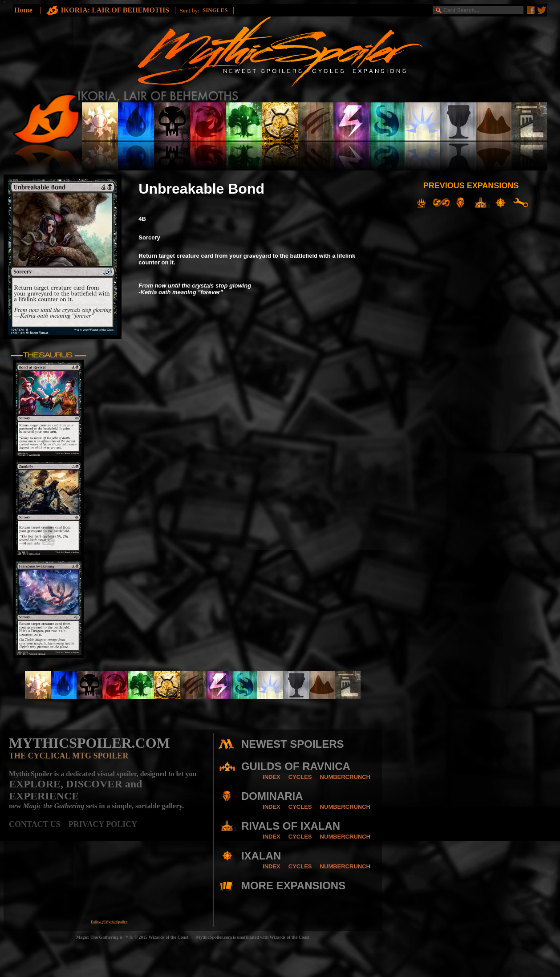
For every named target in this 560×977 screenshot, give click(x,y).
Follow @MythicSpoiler (109, 922)
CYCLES (300, 777)
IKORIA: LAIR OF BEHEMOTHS (116, 10)
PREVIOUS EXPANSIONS (471, 186)
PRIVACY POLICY (103, 824)
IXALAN (261, 856)
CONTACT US (39, 824)
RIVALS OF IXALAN (291, 826)
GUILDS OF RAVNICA (296, 766)
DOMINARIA (272, 796)
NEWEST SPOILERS (293, 744)
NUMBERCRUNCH (345, 777)
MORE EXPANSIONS (293, 886)
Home (23, 10)
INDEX (272, 777)
